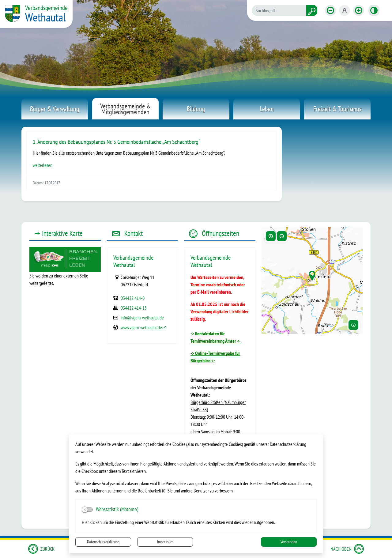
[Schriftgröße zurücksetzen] (345, 10)
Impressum (165, 542)
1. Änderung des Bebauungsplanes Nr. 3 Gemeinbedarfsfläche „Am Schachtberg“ (117, 142)
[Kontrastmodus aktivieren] (374, 10)
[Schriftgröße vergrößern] (359, 10)
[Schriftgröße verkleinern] (330, 10)
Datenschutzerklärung (103, 542)
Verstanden (289, 542)
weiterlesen (43, 165)
